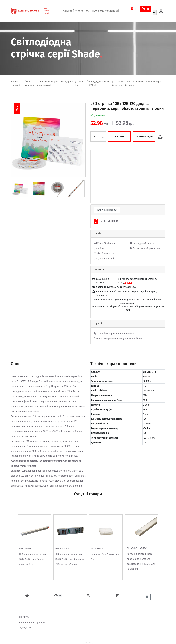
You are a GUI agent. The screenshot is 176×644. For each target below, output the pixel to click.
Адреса (128, 283)
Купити (119, 136)
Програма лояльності (105, 11)
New (17, 108)
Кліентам (83, 11)
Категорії (68, 11)
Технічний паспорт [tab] (107, 210)
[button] (96, 176)
